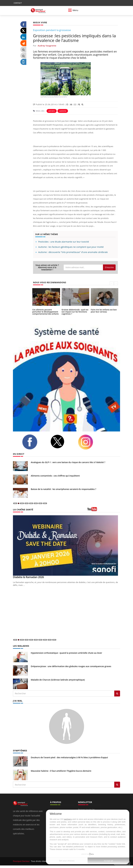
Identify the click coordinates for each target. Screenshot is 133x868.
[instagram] (90, 442)
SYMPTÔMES (20, 750)
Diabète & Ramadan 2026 (28, 577)
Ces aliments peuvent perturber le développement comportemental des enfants (46, 312)
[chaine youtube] (104, 510)
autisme (63, 111)
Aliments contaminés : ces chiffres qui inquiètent (55, 476)
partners (68, 819)
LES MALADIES (21, 646)
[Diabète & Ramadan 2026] (66, 545)
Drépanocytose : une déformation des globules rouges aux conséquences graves (71, 666)
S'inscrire (109, 267)
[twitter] (62, 442)
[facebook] (34, 442)
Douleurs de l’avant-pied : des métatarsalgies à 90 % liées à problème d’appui (69, 757)
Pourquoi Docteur (21, 861)
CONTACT (18, 3)
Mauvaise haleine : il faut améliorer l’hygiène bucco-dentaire (61, 770)
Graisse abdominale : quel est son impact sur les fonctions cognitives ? (74, 312)
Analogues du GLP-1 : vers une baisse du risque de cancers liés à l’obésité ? (68, 462)
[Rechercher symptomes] (117, 784)
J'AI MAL (17, 700)
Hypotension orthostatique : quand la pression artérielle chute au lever (66, 653)
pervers (52, 111)
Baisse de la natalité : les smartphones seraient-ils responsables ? (63, 489)
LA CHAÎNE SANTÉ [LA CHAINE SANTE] (23, 509)
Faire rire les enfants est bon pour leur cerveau (103, 311)
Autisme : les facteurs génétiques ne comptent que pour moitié (71, 247)
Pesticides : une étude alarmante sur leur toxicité (64, 242)
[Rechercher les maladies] (117, 693)
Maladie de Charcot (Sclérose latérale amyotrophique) (58, 680)
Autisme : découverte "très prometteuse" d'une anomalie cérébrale (73, 252)
